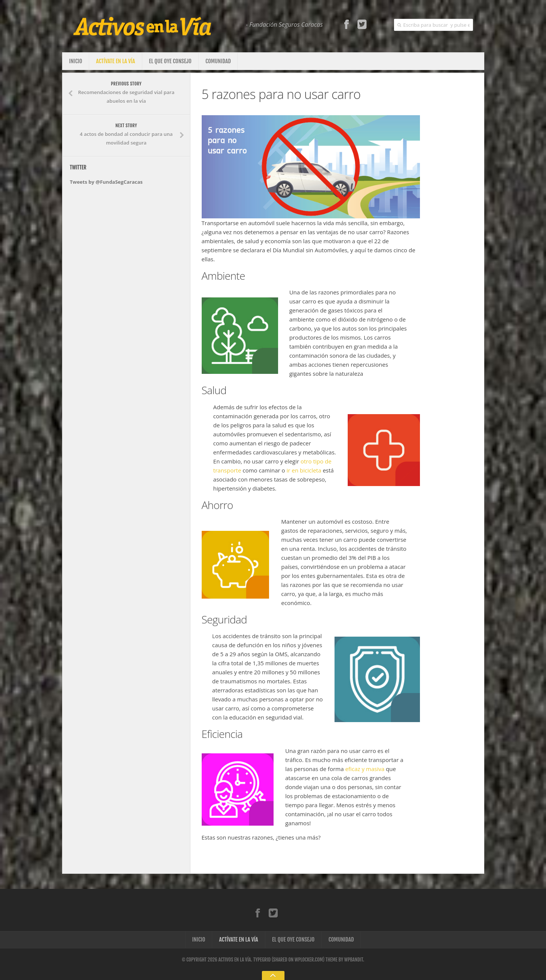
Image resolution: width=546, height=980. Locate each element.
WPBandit (354, 960)
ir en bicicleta (304, 470)
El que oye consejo (170, 61)
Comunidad (218, 61)
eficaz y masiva (365, 769)
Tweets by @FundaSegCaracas (106, 182)
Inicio (76, 61)
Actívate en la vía (116, 61)
